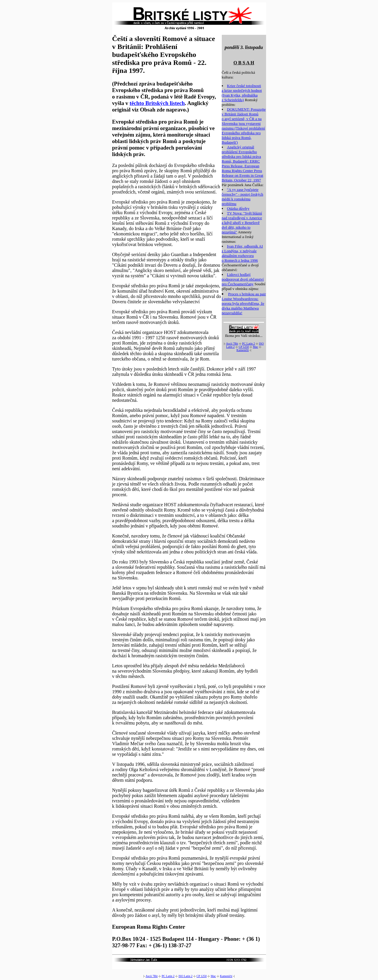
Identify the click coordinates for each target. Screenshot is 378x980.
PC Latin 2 (249, 344)
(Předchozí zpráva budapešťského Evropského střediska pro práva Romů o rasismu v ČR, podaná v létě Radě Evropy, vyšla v (164, 93)
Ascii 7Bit (232, 344)
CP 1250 (244, 347)
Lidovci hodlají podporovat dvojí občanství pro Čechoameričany (243, 279)
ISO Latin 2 (185, 976)
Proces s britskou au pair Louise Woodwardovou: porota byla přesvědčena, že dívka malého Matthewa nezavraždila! (244, 303)
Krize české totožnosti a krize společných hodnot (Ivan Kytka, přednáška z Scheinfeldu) (242, 93)
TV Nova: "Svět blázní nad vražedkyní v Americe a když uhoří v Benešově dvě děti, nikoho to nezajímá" (242, 223)
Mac (255, 347)
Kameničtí (243, 350)
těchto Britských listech (157, 103)
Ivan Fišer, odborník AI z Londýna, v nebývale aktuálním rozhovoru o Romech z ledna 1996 (242, 253)
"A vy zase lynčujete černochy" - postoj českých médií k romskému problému (243, 197)
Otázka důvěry (238, 208)
